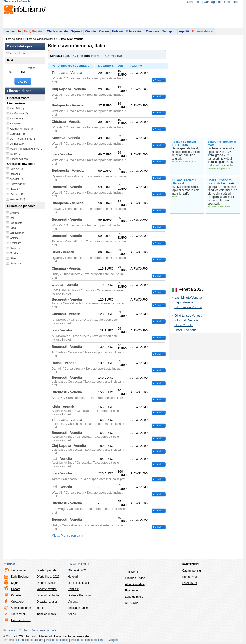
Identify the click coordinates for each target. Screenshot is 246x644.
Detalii (158, 83)
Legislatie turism (78, 610)
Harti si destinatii (78, 585)
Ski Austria (132, 605)
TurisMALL (132, 574)
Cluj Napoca (17, 235)
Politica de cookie (57, 642)
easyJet (16, 181)
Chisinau (15, 240)
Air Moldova (19, 116)
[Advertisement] (205, 350)
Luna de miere (134, 599)
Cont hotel (231, 2)
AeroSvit (17, 111)
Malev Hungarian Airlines (26, 151)
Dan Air (16, 176)
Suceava (15, 250)
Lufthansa (18, 146)
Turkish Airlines (21, 161)
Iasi (12, 220)
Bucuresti (15, 266)
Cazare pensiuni (193, 573)
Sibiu (13, 260)
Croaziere (152, 34)
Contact (24, 633)
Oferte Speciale (46, 573)
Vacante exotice (47, 591)
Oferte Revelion (46, 585)
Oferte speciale (57, 34)
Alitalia (16, 126)
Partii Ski (73, 591)
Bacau (14, 230)
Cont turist (194, 2)
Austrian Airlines (21, 131)
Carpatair (17, 136)
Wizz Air (17, 201)
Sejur (14, 585)
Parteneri (191, 567)
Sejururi (76, 34)
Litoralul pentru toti (48, 598)
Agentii (184, 34)
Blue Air (16, 171)
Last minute (13, 34)
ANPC (72, 616)
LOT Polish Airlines (23, 141)
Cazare (104, 34)
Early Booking (34, 34)
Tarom (15, 156)
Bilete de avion (13, 41)
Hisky (15, 191)
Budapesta (16, 225)
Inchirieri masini (46, 616)
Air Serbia (18, 121)
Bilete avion (134, 34)
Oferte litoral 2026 (48, 579)
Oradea (14, 255)
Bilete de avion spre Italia (40, 41)
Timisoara (16, 245)
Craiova (14, 215)
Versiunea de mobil (44, 633)
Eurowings (18, 186)
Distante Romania (79, 598)
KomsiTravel (190, 579)
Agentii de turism (22, 610)
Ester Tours (190, 585)
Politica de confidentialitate (88, 642)
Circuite (90, 34)
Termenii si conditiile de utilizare (23, 642)
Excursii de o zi (203, 34)
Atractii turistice (135, 587)
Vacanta (73, 604)
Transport (169, 34)
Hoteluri (117, 34)
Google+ (113, 642)
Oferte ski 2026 (77, 573)
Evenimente (132, 593)
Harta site (9, 633)
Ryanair (16, 196)
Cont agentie (213, 2)
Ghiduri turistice (135, 580)
